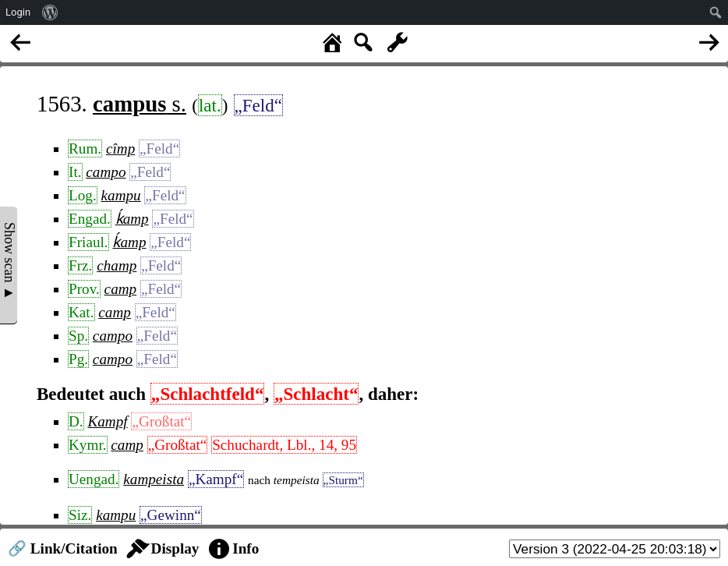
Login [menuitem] (18, 12)
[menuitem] (50, 12)
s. (140, 104)
